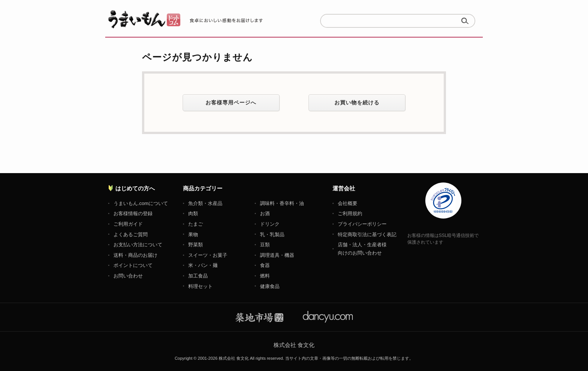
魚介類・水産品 (205, 203)
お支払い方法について (138, 245)
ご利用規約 (350, 213)
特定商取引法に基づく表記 (367, 235)
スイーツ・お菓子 (208, 255)
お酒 (265, 213)
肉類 (193, 213)
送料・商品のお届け (135, 255)
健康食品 (270, 286)
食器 (265, 265)
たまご (196, 224)
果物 (193, 235)
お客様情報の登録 (133, 213)
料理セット (200, 286)
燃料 (265, 276)
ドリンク (270, 224)
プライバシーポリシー (362, 224)
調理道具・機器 (277, 255)
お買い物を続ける (357, 103)
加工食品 (198, 276)
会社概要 (348, 203)
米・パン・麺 (203, 265)
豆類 (265, 245)
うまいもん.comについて (141, 203)
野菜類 (196, 245)
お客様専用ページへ (231, 103)
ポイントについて (133, 265)
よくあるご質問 (131, 235)
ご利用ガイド (128, 224)
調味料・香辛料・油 (282, 203)
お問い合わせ (128, 276)
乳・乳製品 (272, 235)
